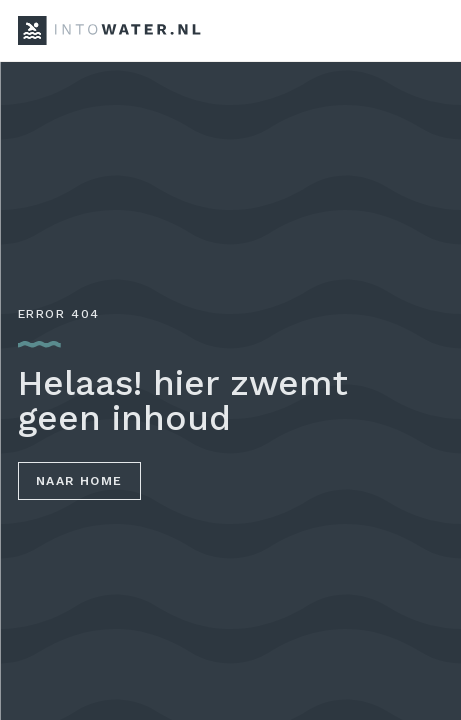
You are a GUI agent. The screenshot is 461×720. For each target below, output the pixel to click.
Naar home (79, 481)
